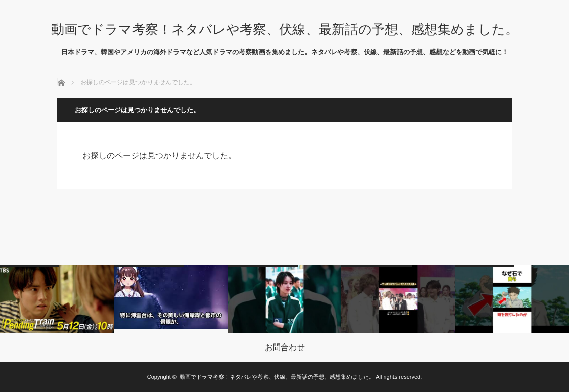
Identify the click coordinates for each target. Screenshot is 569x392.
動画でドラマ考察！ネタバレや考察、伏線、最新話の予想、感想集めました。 (285, 29)
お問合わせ (285, 347)
